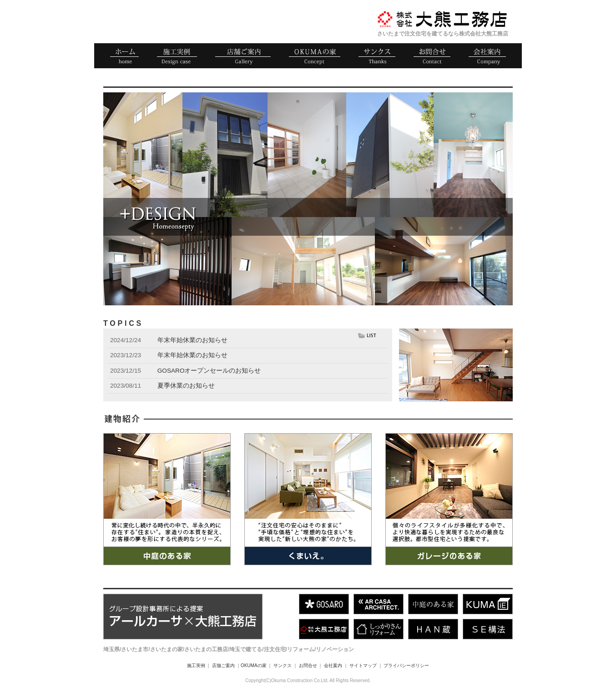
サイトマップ (363, 665)
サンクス (283, 665)
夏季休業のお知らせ (186, 386)
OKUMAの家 (254, 665)
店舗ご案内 (223, 665)
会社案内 (333, 665)
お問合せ (308, 665)
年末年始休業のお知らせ (192, 340)
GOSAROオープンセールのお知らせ (209, 371)
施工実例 (196, 665)
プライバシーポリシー (406, 665)
